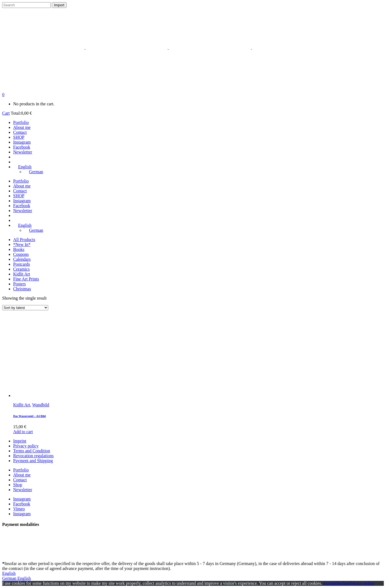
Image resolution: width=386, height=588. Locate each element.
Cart (6, 113)
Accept (329, 583)
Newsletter (23, 490)
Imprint (20, 441)
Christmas (22, 289)
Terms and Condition (32, 451)
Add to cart (23, 432)
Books (19, 249)
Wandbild (41, 405)
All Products (24, 240)
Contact (20, 480)
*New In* (22, 244)
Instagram (22, 499)
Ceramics (21, 269)
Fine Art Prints (26, 279)
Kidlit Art (22, 274)
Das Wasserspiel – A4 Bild (29, 416)
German (10, 578)
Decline (342, 583)
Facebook (22, 504)
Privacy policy (26, 446)
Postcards (22, 264)
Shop (18, 485)
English (9, 573)
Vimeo (19, 509)
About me (22, 475)
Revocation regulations (33, 456)
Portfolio (21, 470)
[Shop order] (25, 308)
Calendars (22, 259)
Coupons (21, 254)
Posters (19, 284)
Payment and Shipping (33, 461)
